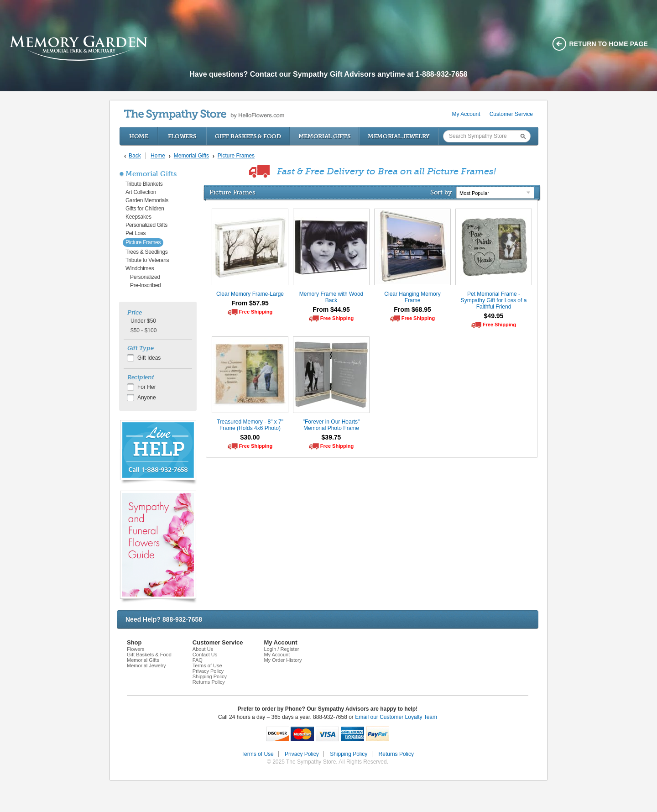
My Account (466, 114)
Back (135, 156)
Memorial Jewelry (399, 136)
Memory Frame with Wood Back (331, 297)
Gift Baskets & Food (248, 136)
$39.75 (331, 437)
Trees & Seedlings (147, 252)
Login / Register (281, 649)
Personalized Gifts (146, 225)
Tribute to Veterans (147, 260)
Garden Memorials (147, 200)
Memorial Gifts (325, 136)
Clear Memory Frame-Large (250, 294)
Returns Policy (209, 682)
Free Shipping (256, 312)
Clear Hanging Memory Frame (412, 297)
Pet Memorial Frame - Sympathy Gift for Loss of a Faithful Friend (494, 300)
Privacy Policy (208, 671)
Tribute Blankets (144, 184)
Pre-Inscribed (145, 285)
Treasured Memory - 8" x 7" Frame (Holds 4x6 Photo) (250, 425)
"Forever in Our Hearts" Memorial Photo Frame (331, 425)
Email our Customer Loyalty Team (396, 717)
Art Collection (141, 192)
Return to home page (609, 44)
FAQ (198, 660)
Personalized (145, 277)
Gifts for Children (145, 209)
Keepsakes (138, 217)
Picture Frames (143, 242)
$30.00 (250, 437)
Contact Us (205, 655)
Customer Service (511, 114)
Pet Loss (136, 233)
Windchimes (140, 268)
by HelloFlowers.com (204, 115)
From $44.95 (331, 309)
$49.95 (494, 316)
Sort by (441, 192)
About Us (203, 649)
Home (139, 136)
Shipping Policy (210, 676)
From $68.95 (412, 309)
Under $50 (143, 321)
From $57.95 (250, 303)
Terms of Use (207, 665)
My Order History (283, 660)
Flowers (182, 136)
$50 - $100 (143, 330)
